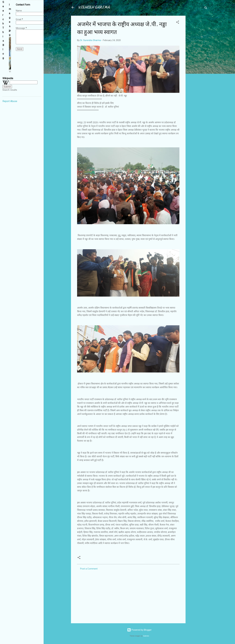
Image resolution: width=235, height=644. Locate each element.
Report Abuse (10, 101)
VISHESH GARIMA (94, 7)
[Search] (206, 8)
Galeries (146, 636)
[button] (178, 23)
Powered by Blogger (139, 630)
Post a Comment (89, 569)
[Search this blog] (3, 64)
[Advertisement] (198, 62)
